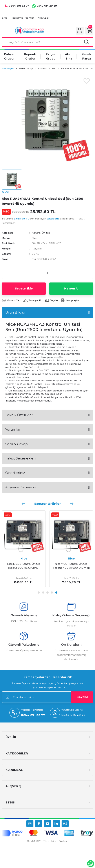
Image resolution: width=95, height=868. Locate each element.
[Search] (47, 42)
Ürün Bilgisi (15, 312)
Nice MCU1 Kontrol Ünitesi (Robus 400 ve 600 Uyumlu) (71, 566)
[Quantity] (47, 273)
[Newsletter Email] (47, 697)
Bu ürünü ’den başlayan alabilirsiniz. (43, 221)
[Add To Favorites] (87, 81)
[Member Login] (80, 31)
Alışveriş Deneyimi (21, 487)
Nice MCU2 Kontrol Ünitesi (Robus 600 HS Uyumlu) (24, 566)
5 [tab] (56, 593)
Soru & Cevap (16, 444)
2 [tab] (43, 593)
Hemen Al (71, 288)
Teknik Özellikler (19, 415)
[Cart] (89, 31)
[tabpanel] (24, 549)
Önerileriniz (15, 473)
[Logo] (30, 31)
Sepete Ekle (24, 288)
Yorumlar (13, 429)
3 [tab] (47, 593)
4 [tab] (52, 593)
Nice (34, 238)
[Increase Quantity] (87, 273)
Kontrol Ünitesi (41, 233)
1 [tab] (39, 593)
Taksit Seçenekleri (20, 458)
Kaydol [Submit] (82, 697)
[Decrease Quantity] (8, 273)
